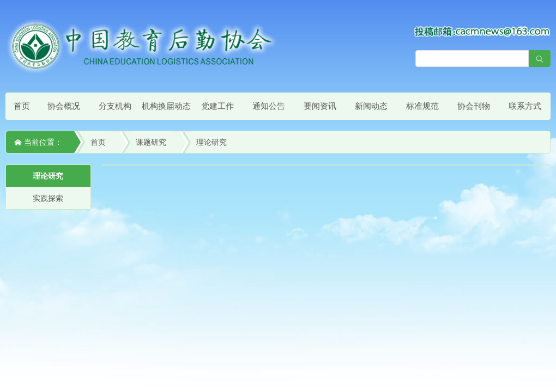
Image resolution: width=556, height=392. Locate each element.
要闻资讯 (320, 106)
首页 (22, 106)
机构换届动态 (166, 106)
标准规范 (422, 106)
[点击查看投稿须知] (482, 31)
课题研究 (151, 142)
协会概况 (64, 106)
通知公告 (269, 106)
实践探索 (48, 198)
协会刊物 (474, 106)
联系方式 (525, 106)
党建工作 (217, 106)
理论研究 (211, 142)
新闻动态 (371, 106)
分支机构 (115, 106)
